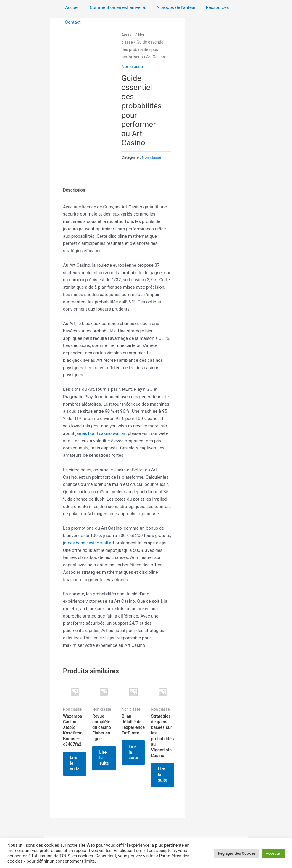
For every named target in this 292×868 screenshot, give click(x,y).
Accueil (72, 7)
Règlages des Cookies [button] (237, 853)
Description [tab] (74, 190)
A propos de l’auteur (173, 7)
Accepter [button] (273, 853)
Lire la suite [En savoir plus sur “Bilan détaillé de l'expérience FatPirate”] (144, 758)
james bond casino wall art (102, 433)
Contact (72, 22)
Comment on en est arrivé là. (116, 7)
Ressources (213, 7)
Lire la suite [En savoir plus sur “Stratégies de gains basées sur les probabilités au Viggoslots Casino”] (177, 770)
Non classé (132, 67)
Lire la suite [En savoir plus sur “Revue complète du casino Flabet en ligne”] (110, 758)
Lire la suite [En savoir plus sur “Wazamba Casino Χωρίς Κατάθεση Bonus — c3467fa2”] (77, 764)
